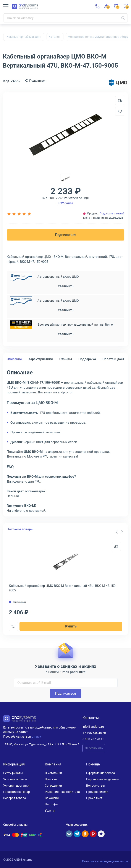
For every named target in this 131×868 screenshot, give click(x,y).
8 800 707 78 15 (93, 739)
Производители (97, 792)
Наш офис (52, 804)
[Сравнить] (116, 547)
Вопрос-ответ (96, 786)
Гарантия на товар (17, 792)
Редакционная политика (62, 792)
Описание (14, 359)
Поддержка (87, 359)
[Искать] (123, 18)
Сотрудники (53, 786)
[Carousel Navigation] (119, 532)
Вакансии (52, 798)
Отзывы (66, 359)
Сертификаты (13, 773)
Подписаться (66, 235)
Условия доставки (16, 786)
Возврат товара (15, 798)
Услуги (50, 811)
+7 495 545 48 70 (94, 733)
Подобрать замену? (112, 214)
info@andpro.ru (93, 727)
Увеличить (66, 286)
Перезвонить (94, 748)
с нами (36, 737)
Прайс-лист (94, 798)
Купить (71, 626)
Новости (51, 779)
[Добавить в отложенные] (120, 111)
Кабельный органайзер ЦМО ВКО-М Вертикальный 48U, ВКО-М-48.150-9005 (63, 588)
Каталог (54, 37)
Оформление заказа (101, 773)
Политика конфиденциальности (105, 861)
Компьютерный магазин (24, 37)
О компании (53, 773)
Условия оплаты (15, 779)
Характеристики (41, 359)
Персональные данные (103, 779)
